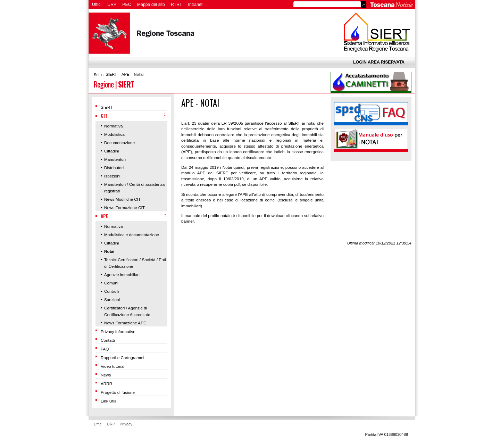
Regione (104, 84)
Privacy (126, 424)
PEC (127, 5)
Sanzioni (112, 300)
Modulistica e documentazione (132, 235)
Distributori (114, 168)
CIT (104, 116)
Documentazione (119, 143)
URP (112, 5)
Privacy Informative (118, 331)
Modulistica (114, 134)
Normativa (114, 126)
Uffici (97, 5)
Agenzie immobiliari (122, 275)
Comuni (111, 283)
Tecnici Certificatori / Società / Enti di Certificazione (135, 263)
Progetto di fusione (118, 392)
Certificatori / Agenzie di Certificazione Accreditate (127, 311)
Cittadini (111, 151)
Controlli (112, 291)
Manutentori (115, 159)
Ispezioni (112, 176)
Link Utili (108, 401)
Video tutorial (112, 366)
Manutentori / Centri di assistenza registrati (134, 188)
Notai (139, 74)
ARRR (106, 384)
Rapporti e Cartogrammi (122, 358)
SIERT (111, 74)
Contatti (108, 340)
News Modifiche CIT (122, 199)
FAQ (105, 349)
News (106, 375)
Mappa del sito (151, 5)
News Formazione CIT (124, 208)
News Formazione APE (125, 323)
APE (125, 74)
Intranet (195, 5)
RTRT (176, 5)
